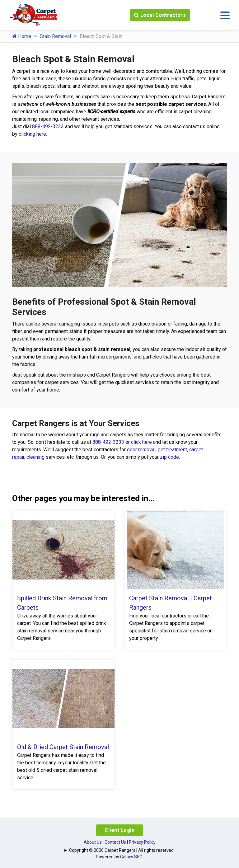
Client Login (119, 830)
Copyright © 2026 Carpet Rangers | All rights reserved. (122, 850)
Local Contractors (160, 15)
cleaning (35, 457)
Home (22, 36)
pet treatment (172, 450)
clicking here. (33, 134)
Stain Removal (55, 36)
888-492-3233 (48, 127)
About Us (93, 842)
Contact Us (115, 842)
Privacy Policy (142, 842)
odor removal (141, 450)
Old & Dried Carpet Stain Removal (63, 747)
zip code (169, 457)
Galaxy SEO (131, 857)
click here (141, 442)
